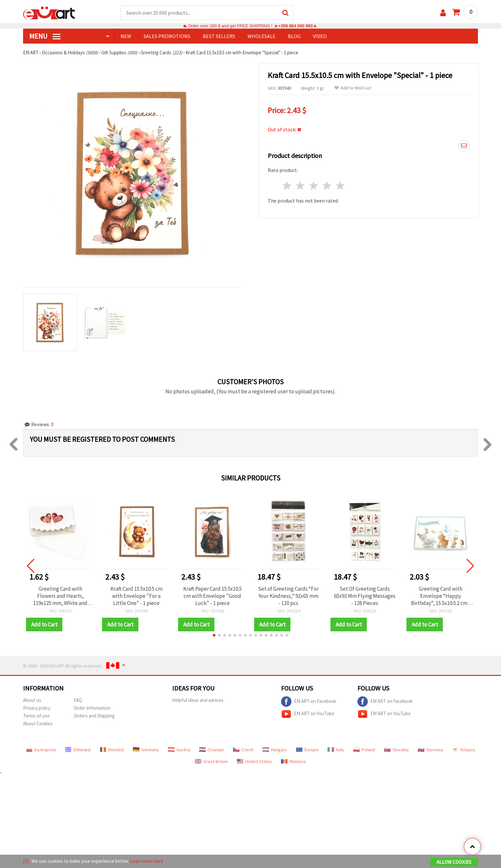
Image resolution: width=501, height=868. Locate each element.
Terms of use (36, 716)
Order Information (92, 708)
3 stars (314, 185)
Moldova (294, 761)
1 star (287, 185)
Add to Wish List (353, 88)
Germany (146, 750)
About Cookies (38, 723)
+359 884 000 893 (295, 26)
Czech (243, 750)
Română (112, 750)
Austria (179, 750)
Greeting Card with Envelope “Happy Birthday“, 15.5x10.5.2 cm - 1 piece (441, 596)
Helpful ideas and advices (198, 700)
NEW (126, 36)
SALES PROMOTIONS (167, 36)
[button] (214, 635)
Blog (294, 36)
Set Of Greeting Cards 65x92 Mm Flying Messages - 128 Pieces (365, 596)
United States (254, 761)
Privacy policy (37, 708)
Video (320, 36)
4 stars (327, 185)
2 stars (301, 185)
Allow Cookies (454, 862)
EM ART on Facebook (309, 702)
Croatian (212, 750)
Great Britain (211, 761)
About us (32, 700)
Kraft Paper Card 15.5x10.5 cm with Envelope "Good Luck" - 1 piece (212, 596)
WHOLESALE (262, 36)
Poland (364, 750)
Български (41, 750)
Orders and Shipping (94, 716)
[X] (26, 861)
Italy (336, 750)
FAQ (78, 700)
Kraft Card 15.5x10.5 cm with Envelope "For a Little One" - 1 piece (136, 596)
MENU (45, 36)
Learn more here (147, 861)
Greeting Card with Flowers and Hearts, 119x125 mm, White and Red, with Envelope (60, 596)
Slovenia (430, 750)
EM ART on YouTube (308, 714)
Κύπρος (464, 750)
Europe (307, 750)
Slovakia (396, 750)
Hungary (275, 750)
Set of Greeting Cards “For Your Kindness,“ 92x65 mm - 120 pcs (288, 596)
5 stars (340, 185)
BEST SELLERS (219, 36)
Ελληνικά (78, 750)
